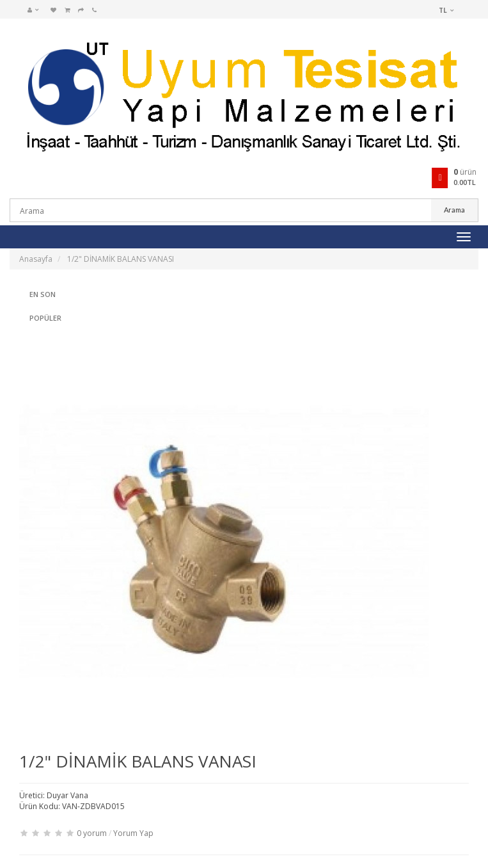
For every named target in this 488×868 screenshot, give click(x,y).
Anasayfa (36, 259)
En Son (43, 294)
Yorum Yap (133, 833)
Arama (454, 210)
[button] (36, 10)
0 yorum (92, 833)
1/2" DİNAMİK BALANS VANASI (121, 259)
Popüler (45, 318)
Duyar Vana (67, 795)
